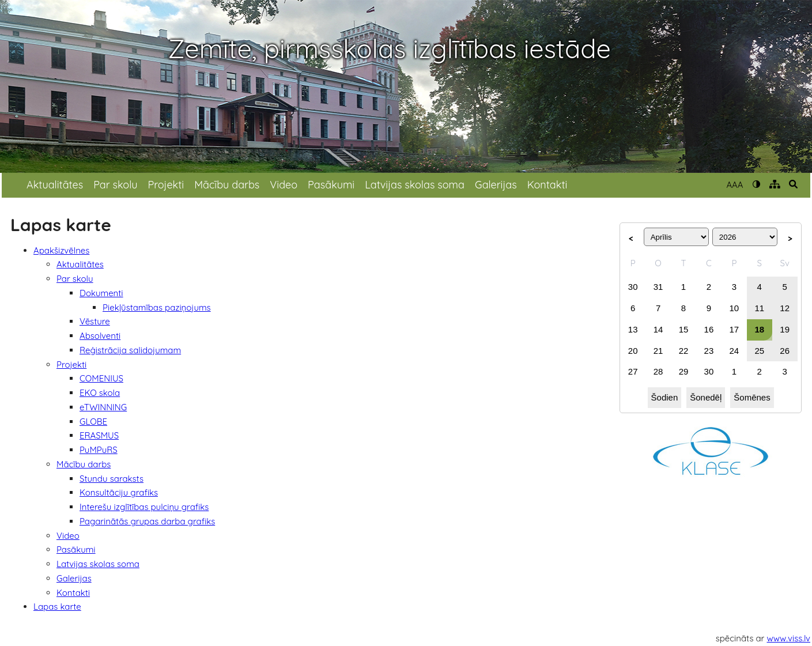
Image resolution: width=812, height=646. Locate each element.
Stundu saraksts (112, 479)
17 (734, 329)
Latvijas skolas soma (415, 185)
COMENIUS (101, 378)
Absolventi (100, 336)
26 (785, 351)
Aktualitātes (55, 185)
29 (684, 371)
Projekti (166, 185)
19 (785, 329)
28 (658, 371)
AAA (734, 185)
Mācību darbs (227, 185)
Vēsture (95, 321)
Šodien (665, 397)
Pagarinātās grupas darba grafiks (147, 521)
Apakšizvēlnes (61, 250)
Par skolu (115, 185)
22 (684, 351)
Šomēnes (752, 397)
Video (284, 185)
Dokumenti (101, 293)
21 (658, 351)
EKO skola (100, 393)
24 (734, 351)
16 (709, 329)
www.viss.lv (789, 638)
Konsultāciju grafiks (119, 492)
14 (658, 329)
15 (684, 329)
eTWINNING (103, 407)
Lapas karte (57, 607)
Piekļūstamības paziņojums (157, 307)
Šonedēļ (706, 397)
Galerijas (496, 185)
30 (633, 287)
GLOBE (93, 422)
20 (633, 351)
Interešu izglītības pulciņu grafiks (144, 507)
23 (709, 351)
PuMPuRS (99, 450)
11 (759, 308)
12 (785, 308)
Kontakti (547, 185)
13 (633, 329)
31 (658, 287)
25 (759, 351)
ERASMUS (99, 435)
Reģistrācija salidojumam (130, 350)
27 (633, 371)
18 (759, 329)
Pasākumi (331, 185)
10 (734, 308)
